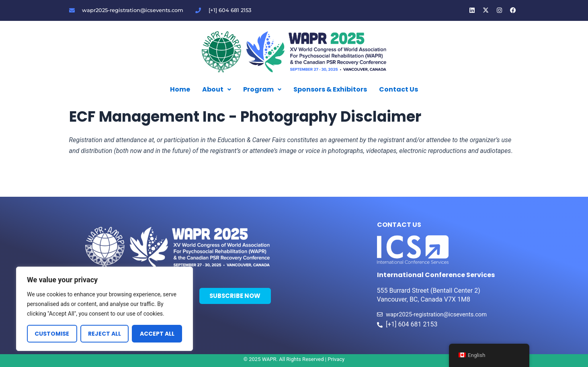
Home (180, 89)
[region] (104, 309)
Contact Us (398, 89)
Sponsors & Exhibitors (330, 89)
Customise (52, 334)
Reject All (104, 334)
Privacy (336, 359)
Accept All (157, 334)
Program (262, 89)
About (217, 89)
